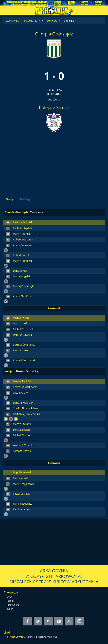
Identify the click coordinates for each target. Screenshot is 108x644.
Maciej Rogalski (22, 276)
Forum (10, 601)
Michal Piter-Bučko (24, 329)
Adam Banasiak (22, 245)
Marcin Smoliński (23, 261)
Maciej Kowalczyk (23, 286)
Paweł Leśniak (21, 494)
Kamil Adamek (21, 509)
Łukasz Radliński (23, 381)
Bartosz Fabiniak (23, 222)
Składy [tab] (10, 199)
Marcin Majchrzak (23, 484)
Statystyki (11, 21)
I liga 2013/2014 (31, 21)
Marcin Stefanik (22, 424)
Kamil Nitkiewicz (23, 504)
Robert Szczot (21, 255)
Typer (10, 609)
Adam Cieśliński (22, 296)
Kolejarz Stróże (54, 107)
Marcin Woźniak (22, 323)
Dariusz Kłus (20, 271)
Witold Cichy (20, 393)
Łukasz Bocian (21, 430)
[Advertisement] (54, 161)
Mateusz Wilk (21, 478)
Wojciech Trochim (24, 445)
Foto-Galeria (13, 605)
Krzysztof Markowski (25, 387)
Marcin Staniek (22, 234)
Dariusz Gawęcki (23, 335)
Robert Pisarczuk (23, 239)
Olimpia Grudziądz (54, 34)
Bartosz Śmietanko (24, 345)
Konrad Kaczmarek (24, 360)
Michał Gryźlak (22, 435)
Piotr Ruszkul (21, 350)
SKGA (10, 597)
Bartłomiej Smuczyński (26, 414)
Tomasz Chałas (22, 451)
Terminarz (51, 21)
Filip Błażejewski (23, 472)
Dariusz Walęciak (23, 403)
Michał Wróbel (21, 318)
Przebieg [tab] (25, 199)
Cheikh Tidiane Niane (26, 408)
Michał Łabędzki (22, 228)
